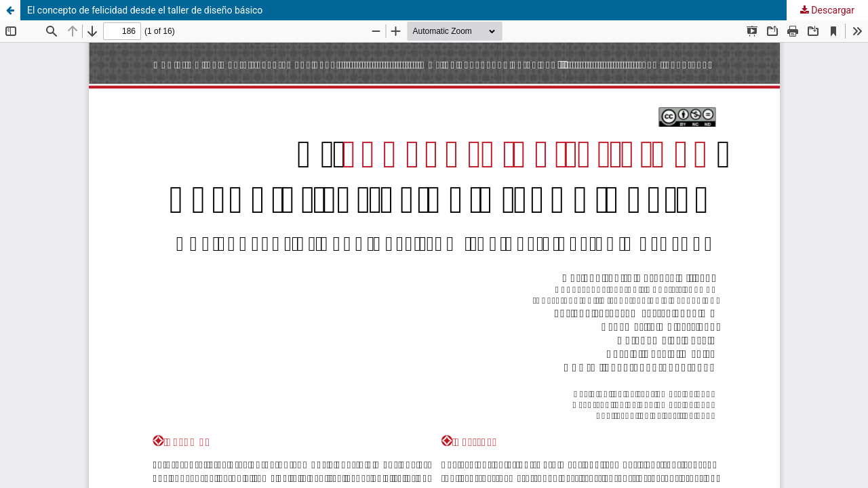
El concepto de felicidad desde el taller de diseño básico (145, 10)
